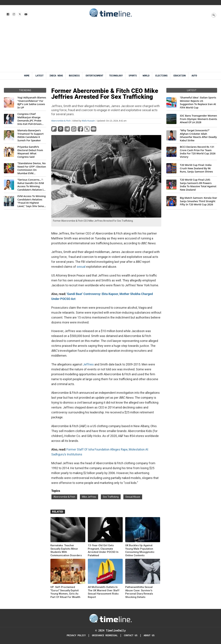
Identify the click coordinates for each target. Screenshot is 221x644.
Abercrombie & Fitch (61, 121)
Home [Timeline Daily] (27, 76)
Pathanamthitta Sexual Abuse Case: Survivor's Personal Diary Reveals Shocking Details (139, 592)
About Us (149, 635)
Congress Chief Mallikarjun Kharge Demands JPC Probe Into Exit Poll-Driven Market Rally (29, 119)
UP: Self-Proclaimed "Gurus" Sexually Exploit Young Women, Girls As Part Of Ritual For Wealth (65, 592)
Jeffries (89, 364)
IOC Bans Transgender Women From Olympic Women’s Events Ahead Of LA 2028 (198, 119)
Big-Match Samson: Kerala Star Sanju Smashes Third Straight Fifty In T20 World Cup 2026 (198, 201)
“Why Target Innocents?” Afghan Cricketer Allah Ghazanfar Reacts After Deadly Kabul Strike (198, 135)
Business (74, 76)
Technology (116, 76)
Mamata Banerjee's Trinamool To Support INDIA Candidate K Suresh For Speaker (31, 135)
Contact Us (131, 635)
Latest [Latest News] (39, 76)
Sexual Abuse (133, 497)
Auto (194, 76)
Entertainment (94, 76)
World (146, 76)
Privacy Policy (76, 635)
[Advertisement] (111, 47)
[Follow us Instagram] (14, 14)
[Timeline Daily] (111, 618)
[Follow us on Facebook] (8, 14)
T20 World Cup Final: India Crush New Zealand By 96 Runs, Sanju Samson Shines (196, 168)
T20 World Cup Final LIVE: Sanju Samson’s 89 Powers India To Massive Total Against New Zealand (198, 185)
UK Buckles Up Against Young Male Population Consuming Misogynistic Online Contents (140, 550)
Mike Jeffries (89, 497)
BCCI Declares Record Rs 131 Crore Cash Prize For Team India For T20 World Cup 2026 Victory (198, 152)
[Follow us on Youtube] (26, 14)
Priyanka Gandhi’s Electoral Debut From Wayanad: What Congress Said (30, 152)
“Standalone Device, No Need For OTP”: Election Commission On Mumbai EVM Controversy (32, 168)
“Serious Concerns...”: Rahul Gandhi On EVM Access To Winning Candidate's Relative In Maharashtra (31, 185)
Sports (133, 76)
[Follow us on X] (20, 14)
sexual (81, 267)
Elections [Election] (161, 76)
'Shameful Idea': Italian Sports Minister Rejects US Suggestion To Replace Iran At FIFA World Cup (198, 103)
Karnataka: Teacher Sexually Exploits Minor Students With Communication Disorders (66, 550)
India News (56, 76)
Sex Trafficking (111, 497)
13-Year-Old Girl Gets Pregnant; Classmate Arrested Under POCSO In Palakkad (103, 550)
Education (180, 76)
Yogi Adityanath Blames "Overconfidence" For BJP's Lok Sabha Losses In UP (32, 103)
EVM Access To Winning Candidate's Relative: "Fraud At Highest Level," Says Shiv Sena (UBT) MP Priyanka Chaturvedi (32, 201)
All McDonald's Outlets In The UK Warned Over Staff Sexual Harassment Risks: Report (104, 592)
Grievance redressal (105, 635)
